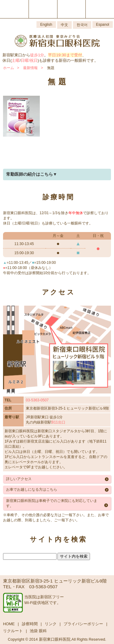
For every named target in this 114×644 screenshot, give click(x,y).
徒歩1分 (37, 55)
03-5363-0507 (37, 400)
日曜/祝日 (29, 60)
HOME (9, 624)
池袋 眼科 (38, 631)
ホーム (9, 68)
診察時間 (30, 624)
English (46, 25)
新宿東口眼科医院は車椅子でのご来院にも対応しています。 (52, 503)
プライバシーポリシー (83, 624)
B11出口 (58, 422)
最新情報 (30, 68)
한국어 (82, 25)
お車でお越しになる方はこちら (32, 490)
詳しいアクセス (19, 479)
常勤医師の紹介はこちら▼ (32, 174)
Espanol (103, 25)
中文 (64, 25)
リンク (51, 624)
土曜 (16, 60)
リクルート (13, 631)
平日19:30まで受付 (65, 55)
